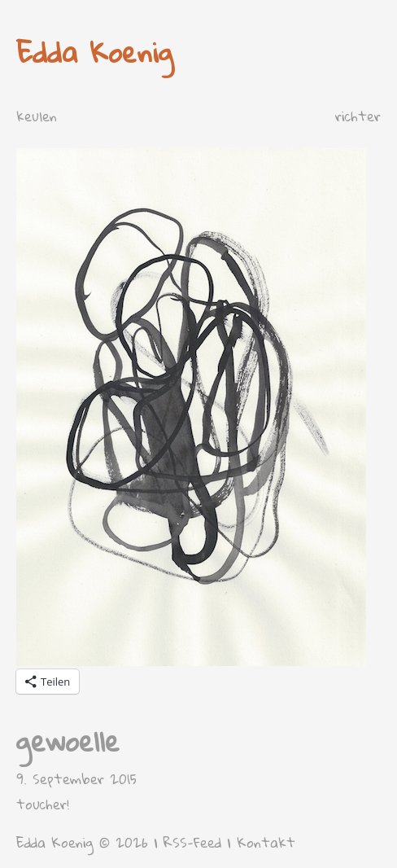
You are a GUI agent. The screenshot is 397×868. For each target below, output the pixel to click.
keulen (37, 116)
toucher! (43, 804)
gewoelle (68, 741)
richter (358, 116)
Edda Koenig (95, 52)
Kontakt (266, 842)
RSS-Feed (192, 842)
